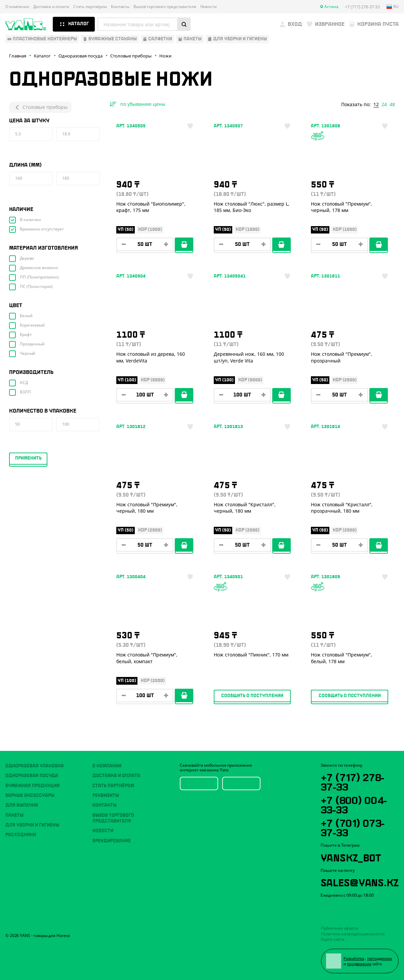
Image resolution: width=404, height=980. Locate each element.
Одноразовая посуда (32, 776)
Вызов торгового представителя (165, 7)
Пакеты (14, 815)
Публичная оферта (339, 928)
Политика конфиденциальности (353, 934)
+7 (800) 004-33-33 (354, 804)
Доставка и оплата (51, 7)
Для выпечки (22, 805)
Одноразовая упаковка (35, 766)
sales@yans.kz (360, 882)
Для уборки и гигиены (32, 825)
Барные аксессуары (30, 796)
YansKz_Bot (351, 857)
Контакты (120, 7)
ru (393, 7)
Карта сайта (333, 939)
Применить (28, 458)
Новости (209, 7)
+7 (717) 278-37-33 (352, 781)
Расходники (21, 835)
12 (376, 104)
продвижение (359, 964)
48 (392, 104)
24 (384, 104)
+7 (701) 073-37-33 (353, 827)
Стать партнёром (90, 7)
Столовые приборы (40, 107)
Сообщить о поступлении (252, 696)
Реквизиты (106, 796)
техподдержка (380, 958)
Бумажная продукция (33, 786)
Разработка (354, 958)
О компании (17, 7)
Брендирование (112, 841)
